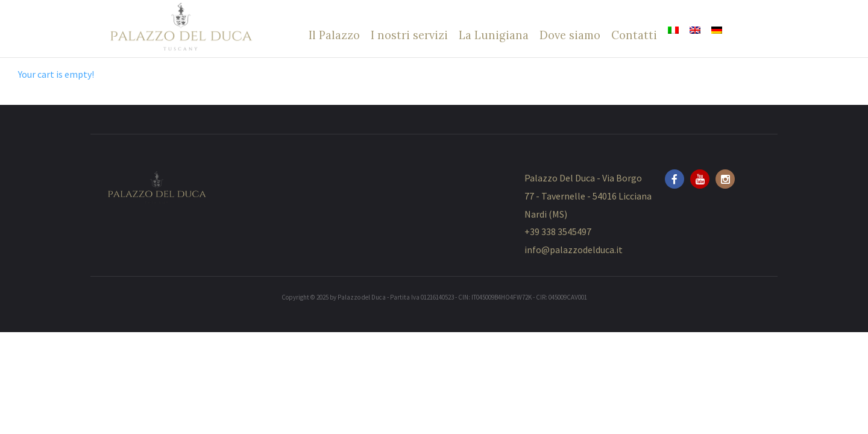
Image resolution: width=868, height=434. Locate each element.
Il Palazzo (334, 35)
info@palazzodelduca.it (574, 250)
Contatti (634, 35)
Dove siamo (570, 35)
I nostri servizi (409, 35)
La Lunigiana (494, 35)
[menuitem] (673, 30)
